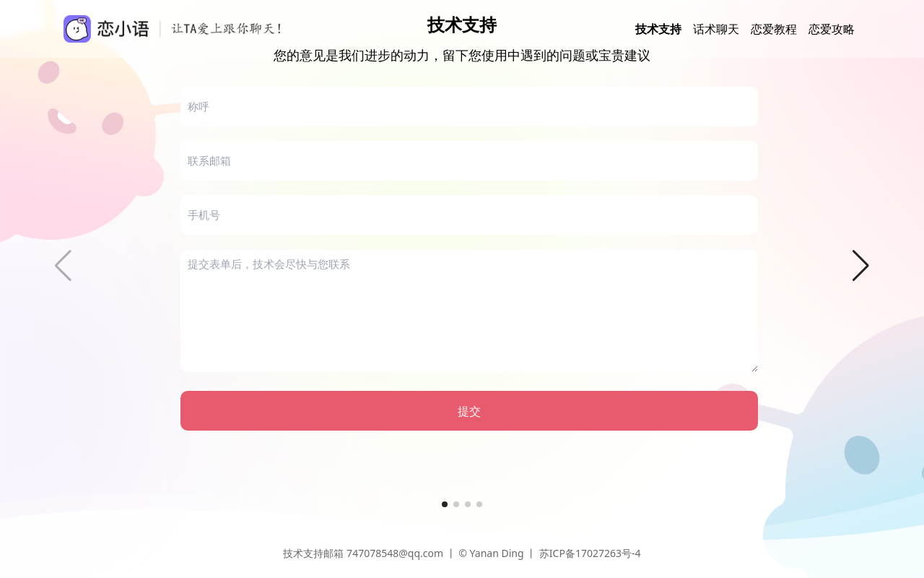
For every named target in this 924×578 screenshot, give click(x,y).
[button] (861, 266)
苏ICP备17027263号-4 (590, 553)
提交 (469, 411)
